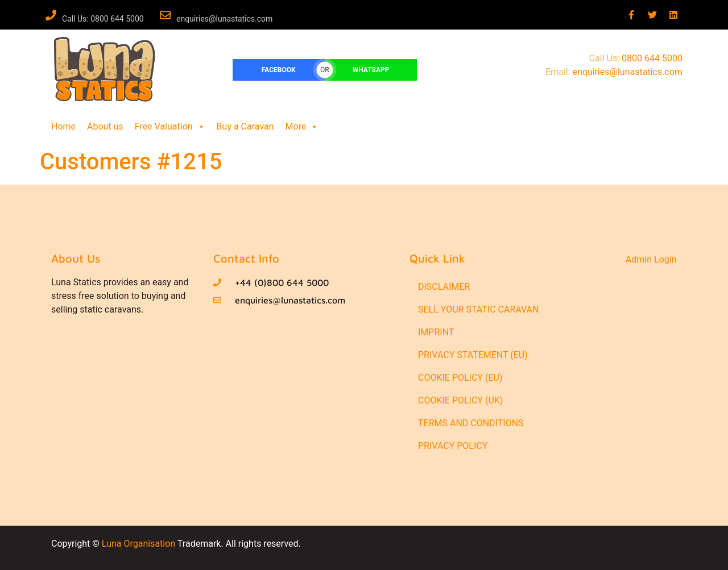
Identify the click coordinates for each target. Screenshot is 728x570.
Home (63, 126)
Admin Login (651, 259)
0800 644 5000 (652, 58)
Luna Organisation (138, 544)
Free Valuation (170, 127)
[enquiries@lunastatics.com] (165, 15)
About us (105, 126)
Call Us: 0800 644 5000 (103, 19)
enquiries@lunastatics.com (224, 19)
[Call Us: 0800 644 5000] (51, 15)
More (302, 127)
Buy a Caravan (245, 126)
